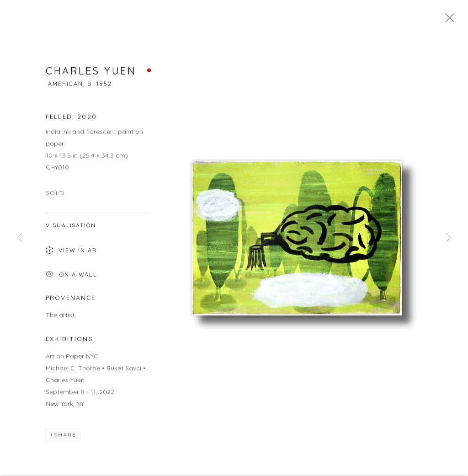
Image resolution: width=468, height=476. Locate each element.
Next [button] (448, 238)
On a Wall (72, 278)
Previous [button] (20, 238)
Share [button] (65, 437)
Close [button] (447, 21)
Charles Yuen (91, 74)
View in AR (71, 254)
